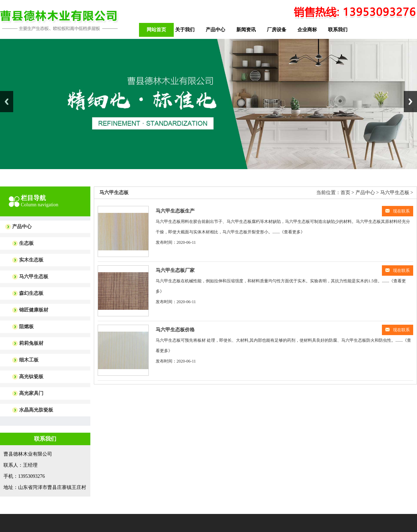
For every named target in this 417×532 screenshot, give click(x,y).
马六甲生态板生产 (175, 211)
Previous (7, 102)
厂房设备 (277, 30)
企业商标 (307, 30)
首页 (345, 193)
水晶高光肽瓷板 (36, 410)
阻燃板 (26, 327)
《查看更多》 (292, 232)
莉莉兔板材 (31, 343)
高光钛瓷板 (31, 377)
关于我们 (185, 30)
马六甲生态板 (34, 277)
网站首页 (156, 30)
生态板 (26, 243)
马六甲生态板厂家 (175, 270)
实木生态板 (31, 260)
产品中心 (215, 30)
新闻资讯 (246, 30)
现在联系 (398, 211)
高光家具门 (31, 393)
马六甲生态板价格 (175, 330)
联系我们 (338, 30)
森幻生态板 (31, 293)
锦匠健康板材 (34, 310)
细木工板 (29, 360)
